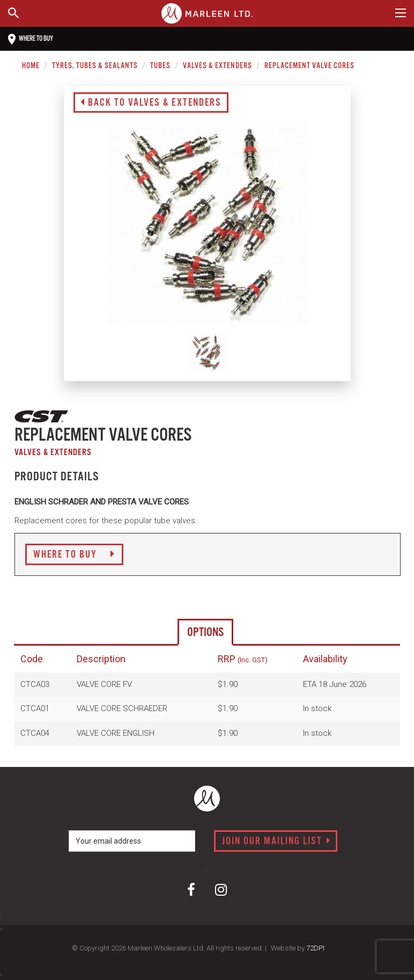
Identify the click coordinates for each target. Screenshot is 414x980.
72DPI (315, 948)
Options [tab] (205, 632)
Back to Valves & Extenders (151, 103)
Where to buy (31, 39)
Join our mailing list (276, 842)
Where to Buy (74, 555)
